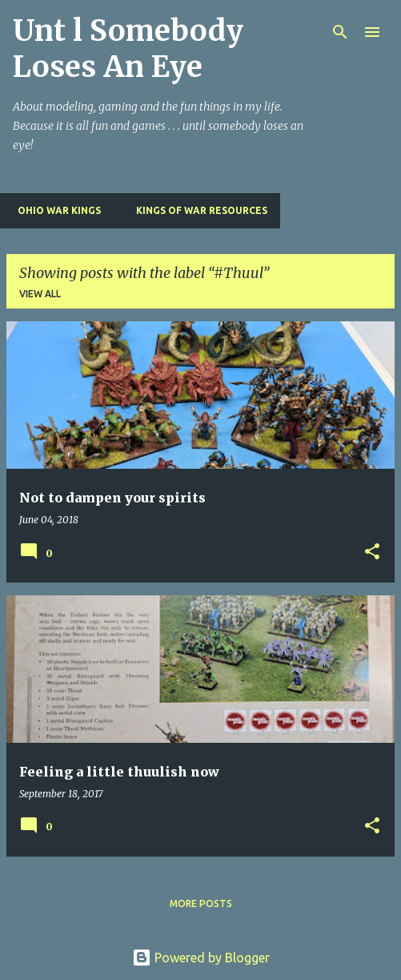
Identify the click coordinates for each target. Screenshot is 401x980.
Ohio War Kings (54, 210)
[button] (372, 553)
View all (40, 294)
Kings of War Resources (197, 210)
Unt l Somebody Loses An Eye (128, 49)
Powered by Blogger (201, 958)
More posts (201, 903)
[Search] (340, 32)
